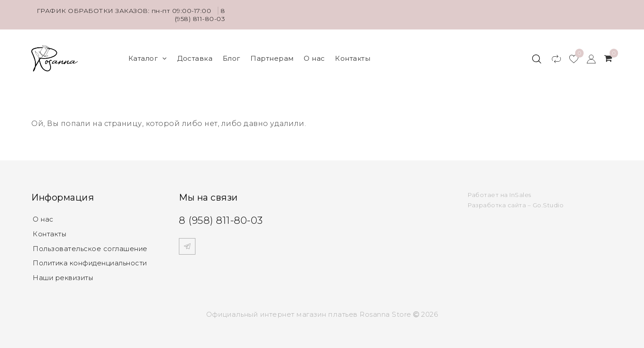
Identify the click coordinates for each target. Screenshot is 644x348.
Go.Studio (548, 205)
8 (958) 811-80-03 (200, 15)
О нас (314, 58)
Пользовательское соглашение (91, 248)
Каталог (148, 58)
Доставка (195, 58)
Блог (232, 58)
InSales (520, 195)
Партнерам (272, 58)
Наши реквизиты (64, 276)
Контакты (353, 58)
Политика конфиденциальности (91, 262)
